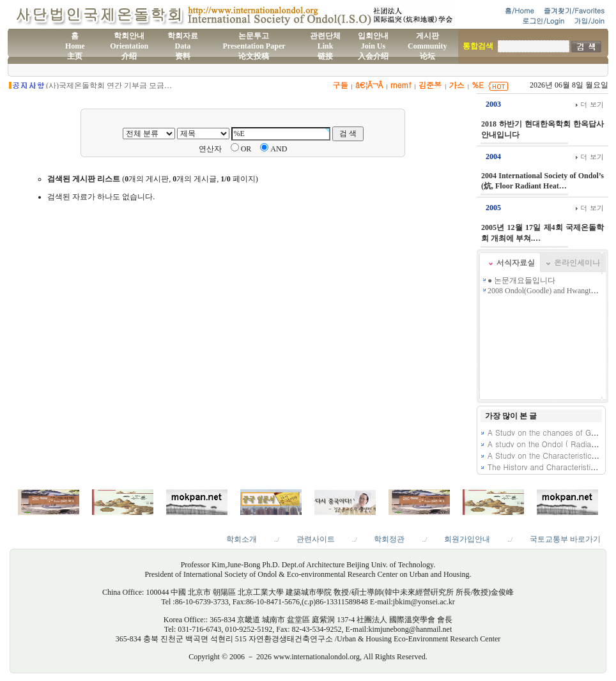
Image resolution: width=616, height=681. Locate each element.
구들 (340, 85)
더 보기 (590, 104)
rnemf (401, 85)
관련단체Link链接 (325, 46)
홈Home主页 (75, 46)
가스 (457, 85)
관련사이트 (316, 539)
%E (478, 85)
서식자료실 (516, 262)
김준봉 (430, 85)
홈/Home (520, 11)
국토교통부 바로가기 (565, 539)
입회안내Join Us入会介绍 (373, 46)
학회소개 (242, 539)
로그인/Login (543, 21)
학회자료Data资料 (183, 46)
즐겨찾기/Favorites (574, 11)
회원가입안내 (467, 539)
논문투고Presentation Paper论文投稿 (254, 46)
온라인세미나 (577, 262)
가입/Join (589, 21)
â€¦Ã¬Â (369, 85)
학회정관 (389, 539)
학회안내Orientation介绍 (129, 46)
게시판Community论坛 (427, 46)
